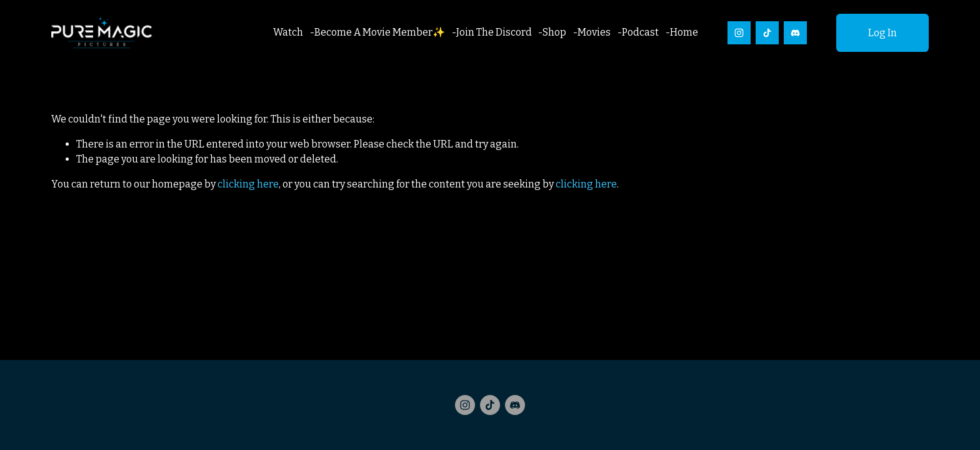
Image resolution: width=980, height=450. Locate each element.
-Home (682, 32)
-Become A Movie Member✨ (377, 32)
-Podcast (638, 32)
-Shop (552, 32)
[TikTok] (767, 33)
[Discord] (795, 33)
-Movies (592, 32)
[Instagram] (739, 33)
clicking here (248, 184)
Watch (288, 32)
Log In (882, 33)
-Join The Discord (492, 32)
